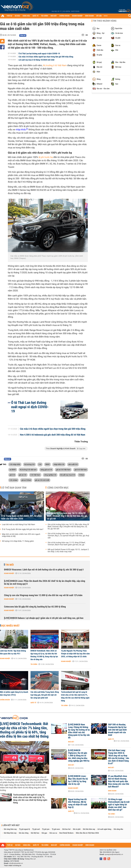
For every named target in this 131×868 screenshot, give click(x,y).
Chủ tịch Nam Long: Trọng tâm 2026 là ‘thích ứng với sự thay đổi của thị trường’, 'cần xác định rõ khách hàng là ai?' (119, 757)
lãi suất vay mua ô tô (68, 475)
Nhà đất (71, 742)
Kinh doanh (112, 791)
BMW (47, 464)
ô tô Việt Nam (35, 475)
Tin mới (9, 565)
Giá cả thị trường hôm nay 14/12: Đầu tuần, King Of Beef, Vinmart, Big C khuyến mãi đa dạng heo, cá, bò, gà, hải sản (68, 527)
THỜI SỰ (9, 16)
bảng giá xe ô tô (46, 470)
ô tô (40, 464)
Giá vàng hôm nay (10, 829)
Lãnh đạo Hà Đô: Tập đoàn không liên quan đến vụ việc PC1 (13, 652)
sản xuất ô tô (73, 464)
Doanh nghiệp (9, 573)
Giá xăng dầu (118, 829)
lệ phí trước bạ (46, 157)
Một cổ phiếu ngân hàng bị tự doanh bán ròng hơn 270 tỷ (14, 693)
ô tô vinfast (13, 480)
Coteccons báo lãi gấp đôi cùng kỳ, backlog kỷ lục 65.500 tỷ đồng (35, 607)
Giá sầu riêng (24, 833)
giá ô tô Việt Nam (81, 470)
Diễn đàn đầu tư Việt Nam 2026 (87, 833)
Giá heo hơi (66, 829)
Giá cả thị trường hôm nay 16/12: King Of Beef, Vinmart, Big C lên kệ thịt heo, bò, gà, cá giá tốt (67, 516)
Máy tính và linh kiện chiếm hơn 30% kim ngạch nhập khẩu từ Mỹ (21, 535)
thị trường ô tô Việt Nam (55, 65)
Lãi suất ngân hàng (104, 829)
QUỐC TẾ (35, 16)
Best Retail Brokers (67, 833)
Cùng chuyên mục (58, 488)
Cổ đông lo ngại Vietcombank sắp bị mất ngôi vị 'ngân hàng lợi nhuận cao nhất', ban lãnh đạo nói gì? (119, 805)
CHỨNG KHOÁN (64, 16)
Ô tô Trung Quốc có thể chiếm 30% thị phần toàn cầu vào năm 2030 (21, 517)
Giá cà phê (77, 829)
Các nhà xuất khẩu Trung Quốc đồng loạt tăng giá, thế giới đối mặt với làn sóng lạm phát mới (45, 695)
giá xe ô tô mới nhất (42, 480)
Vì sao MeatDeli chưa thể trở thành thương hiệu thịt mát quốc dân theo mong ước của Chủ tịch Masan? (119, 781)
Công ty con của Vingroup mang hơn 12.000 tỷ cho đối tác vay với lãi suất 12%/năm (43, 595)
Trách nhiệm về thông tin (13, 866)
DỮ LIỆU (99, 16)
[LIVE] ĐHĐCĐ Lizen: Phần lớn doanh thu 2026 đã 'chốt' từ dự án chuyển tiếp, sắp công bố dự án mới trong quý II (45, 582)
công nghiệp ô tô (50, 475)
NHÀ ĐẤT (54, 16)
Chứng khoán (5, 700)
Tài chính (34, 664)
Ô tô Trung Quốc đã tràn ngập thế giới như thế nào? (23, 529)
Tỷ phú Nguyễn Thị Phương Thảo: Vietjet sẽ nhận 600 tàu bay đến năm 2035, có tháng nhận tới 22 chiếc (75, 654)
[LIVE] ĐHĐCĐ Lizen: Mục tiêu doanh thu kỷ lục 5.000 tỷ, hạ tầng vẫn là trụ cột (78, 780)
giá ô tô (12, 475)
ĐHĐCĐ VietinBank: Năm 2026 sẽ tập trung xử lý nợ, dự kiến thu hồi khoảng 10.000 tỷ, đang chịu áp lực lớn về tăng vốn (44, 655)
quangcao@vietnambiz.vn (114, 854)
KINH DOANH (89, 16)
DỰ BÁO (17, 16)
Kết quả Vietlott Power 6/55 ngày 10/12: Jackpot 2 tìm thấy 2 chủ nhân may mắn (68, 551)
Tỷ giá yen (46, 829)
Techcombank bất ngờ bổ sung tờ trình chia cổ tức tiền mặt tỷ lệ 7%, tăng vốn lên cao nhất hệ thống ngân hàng (75, 696)
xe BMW (13, 470)
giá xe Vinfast (26, 480)
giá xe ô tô (23, 475)
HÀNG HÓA (26, 16)
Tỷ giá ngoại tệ (24, 829)
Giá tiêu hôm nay (89, 829)
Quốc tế (33, 703)
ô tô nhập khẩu (15, 464)
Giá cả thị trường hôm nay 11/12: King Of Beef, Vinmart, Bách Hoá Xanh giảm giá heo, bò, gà (67, 544)
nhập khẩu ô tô (59, 464)
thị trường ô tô (29, 464)
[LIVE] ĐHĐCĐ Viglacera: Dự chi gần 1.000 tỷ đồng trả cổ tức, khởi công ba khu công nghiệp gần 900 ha (79, 756)
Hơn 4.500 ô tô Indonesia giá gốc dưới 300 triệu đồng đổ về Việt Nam (53, 435)
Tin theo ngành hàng (105, 21)
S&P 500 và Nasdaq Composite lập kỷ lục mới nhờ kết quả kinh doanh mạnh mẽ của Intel (117, 730)
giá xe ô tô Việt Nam (63, 470)
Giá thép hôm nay (10, 833)
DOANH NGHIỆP (77, 16)
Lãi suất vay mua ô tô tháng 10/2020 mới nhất (37, 60)
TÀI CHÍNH (44, 16)
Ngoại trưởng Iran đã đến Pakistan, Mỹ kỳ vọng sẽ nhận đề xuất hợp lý (78, 803)
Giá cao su (53, 833)
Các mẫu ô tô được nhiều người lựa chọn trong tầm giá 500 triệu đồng (46, 57)
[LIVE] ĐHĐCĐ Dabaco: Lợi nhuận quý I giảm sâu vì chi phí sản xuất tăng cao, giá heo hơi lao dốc (44, 620)
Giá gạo (44, 833)
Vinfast (81, 475)
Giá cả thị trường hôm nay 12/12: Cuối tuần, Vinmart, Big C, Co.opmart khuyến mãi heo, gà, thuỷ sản (68, 536)
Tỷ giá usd (36, 829)
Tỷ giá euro (56, 829)
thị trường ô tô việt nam (28, 470)
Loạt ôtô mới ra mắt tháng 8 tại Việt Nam (19, 525)
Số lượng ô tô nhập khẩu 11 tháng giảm (18, 541)
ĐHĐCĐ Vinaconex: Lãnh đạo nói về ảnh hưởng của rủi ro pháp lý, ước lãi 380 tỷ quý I (44, 570)
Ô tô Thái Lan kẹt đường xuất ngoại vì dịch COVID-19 (39, 54)
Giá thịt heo (35, 833)
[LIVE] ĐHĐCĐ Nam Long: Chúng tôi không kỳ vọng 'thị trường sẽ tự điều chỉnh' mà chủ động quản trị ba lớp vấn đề (79, 731)
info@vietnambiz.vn (16, 863)
